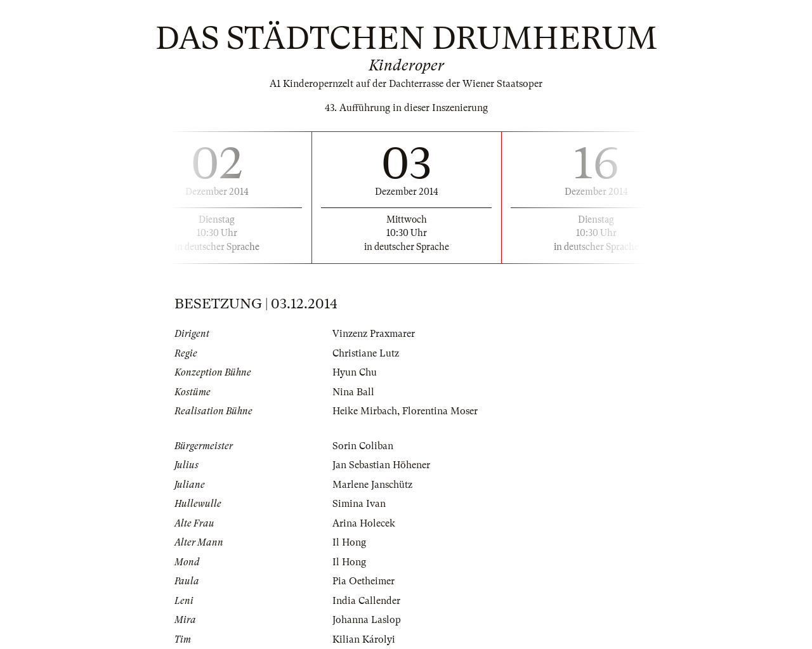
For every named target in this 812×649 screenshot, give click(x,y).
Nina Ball (353, 392)
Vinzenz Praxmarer (374, 334)
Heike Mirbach (365, 411)
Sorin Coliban (363, 446)
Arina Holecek (364, 523)
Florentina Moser (440, 411)
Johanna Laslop (367, 620)
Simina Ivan (359, 504)
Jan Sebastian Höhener (381, 465)
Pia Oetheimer (363, 581)
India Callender (366, 601)
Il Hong (349, 542)
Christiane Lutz (366, 353)
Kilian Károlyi (364, 639)
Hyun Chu (355, 372)
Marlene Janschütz (372, 485)
